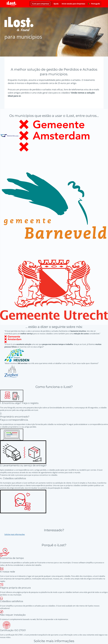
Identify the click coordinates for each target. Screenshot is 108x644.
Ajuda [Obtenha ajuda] (56, 4)
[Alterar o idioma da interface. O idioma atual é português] (94, 4)
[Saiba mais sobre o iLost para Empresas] (41, 4)
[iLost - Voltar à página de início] (11, 4)
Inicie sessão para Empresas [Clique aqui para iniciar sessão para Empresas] (73, 4)
